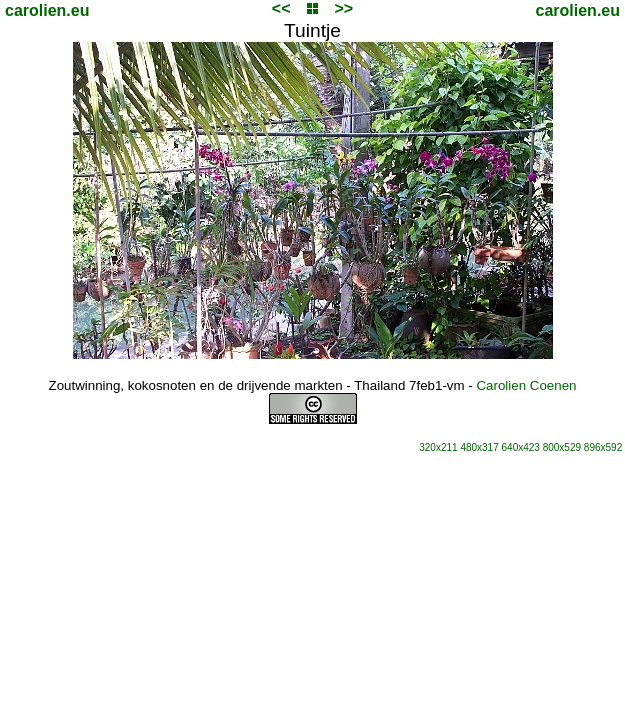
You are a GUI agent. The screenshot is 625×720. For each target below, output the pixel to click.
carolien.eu (47, 10)
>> (343, 8)
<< (281, 8)
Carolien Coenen (526, 385)
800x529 (562, 447)
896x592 (603, 447)
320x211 (438, 447)
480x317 (479, 447)
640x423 (521, 447)
